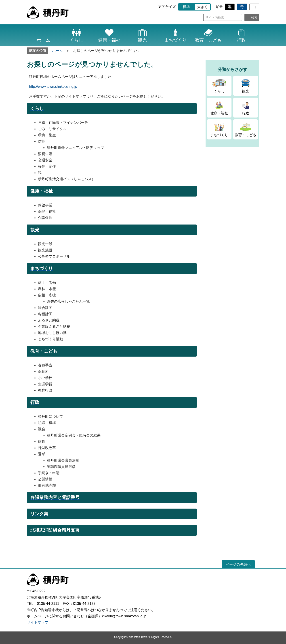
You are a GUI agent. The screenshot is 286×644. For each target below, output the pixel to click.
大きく (202, 7)
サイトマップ (38, 622)
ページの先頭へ (238, 564)
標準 (186, 7)
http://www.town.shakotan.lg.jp (53, 87)
